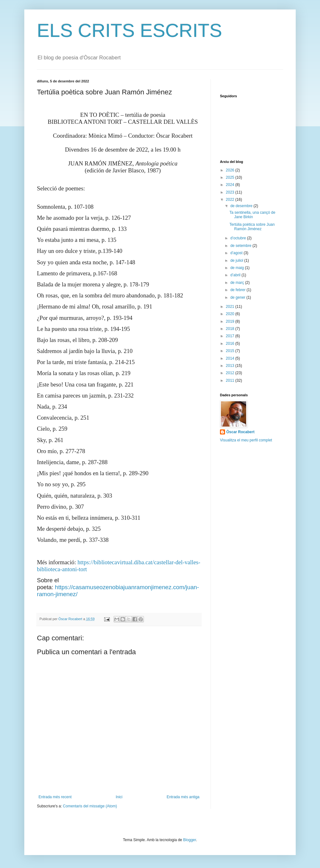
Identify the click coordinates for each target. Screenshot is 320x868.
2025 (231, 177)
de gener (238, 297)
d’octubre (239, 238)
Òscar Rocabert (240, 432)
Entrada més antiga (183, 797)
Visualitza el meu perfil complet (246, 440)
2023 (231, 192)
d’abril (236, 275)
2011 (231, 380)
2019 (231, 321)
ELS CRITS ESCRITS (130, 30)
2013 (231, 366)
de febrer (238, 290)
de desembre (242, 206)
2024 (231, 185)
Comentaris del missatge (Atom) (90, 806)
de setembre (241, 246)
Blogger (190, 840)
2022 (231, 200)
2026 (231, 170)
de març (238, 283)
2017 (231, 336)
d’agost (237, 253)
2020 (231, 314)
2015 (231, 351)
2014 (231, 358)
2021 (231, 307)
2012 (231, 373)
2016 (231, 344)
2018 (231, 329)
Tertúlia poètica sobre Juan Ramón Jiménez (252, 227)
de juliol (237, 260)
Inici (119, 797)
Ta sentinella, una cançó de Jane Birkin (252, 215)
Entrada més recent (55, 797)
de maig (238, 268)
